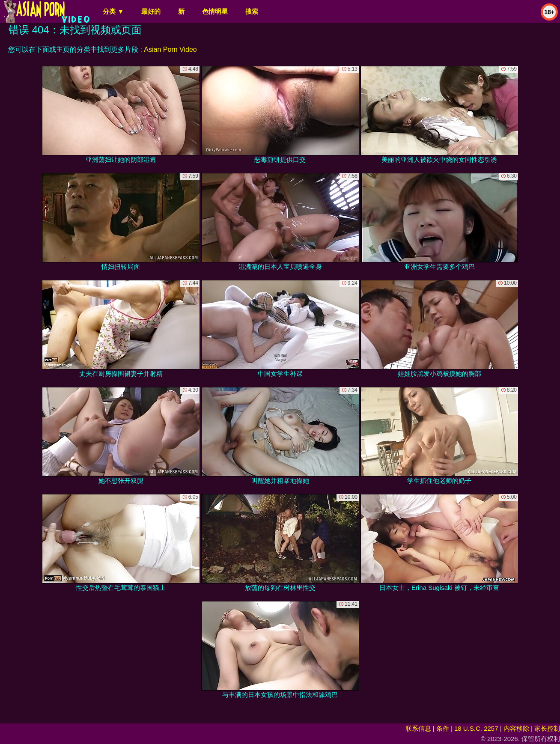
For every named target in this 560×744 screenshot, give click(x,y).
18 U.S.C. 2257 (476, 728)
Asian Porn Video (170, 49)
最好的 (151, 11)
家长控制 (547, 728)
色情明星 (215, 11)
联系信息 (418, 728)
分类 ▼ (113, 11)
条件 (443, 728)
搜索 (252, 11)
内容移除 (516, 728)
